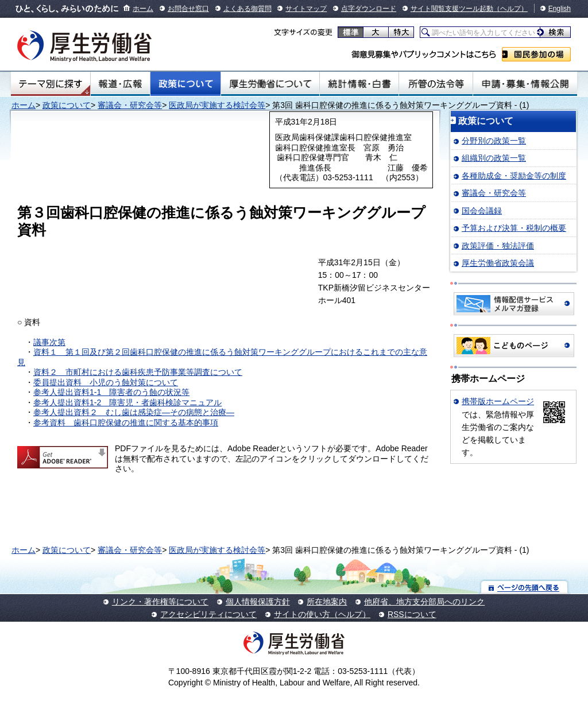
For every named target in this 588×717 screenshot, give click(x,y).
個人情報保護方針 (258, 602)
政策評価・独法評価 (498, 246)
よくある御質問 (247, 9)
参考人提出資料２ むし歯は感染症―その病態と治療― (134, 412)
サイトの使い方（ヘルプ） (322, 614)
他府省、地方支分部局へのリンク (424, 602)
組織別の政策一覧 (494, 158)
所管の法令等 (436, 84)
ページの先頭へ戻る (525, 587)
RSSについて (412, 614)
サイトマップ (306, 9)
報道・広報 (120, 84)
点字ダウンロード (369, 9)
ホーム (143, 9)
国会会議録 (482, 211)
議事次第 (49, 342)
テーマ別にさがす (51, 84)
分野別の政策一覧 (494, 141)
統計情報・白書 (359, 84)
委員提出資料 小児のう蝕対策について (106, 382)
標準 (351, 32)
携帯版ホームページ (498, 401)
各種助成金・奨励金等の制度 (514, 176)
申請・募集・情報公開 (525, 84)
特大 (401, 32)
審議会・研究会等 (130, 105)
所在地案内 (327, 602)
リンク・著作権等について (160, 602)
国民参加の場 (536, 54)
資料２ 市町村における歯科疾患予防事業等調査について (138, 372)
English (560, 9)
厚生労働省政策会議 (498, 263)
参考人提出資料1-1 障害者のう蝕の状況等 (111, 392)
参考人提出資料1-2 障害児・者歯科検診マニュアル (127, 402)
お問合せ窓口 (188, 9)
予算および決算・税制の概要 (514, 228)
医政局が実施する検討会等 (217, 105)
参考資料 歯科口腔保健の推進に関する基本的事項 (126, 423)
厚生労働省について (270, 84)
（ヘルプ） (510, 9)
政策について (185, 84)
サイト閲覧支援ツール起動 (452, 9)
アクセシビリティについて (208, 614)
